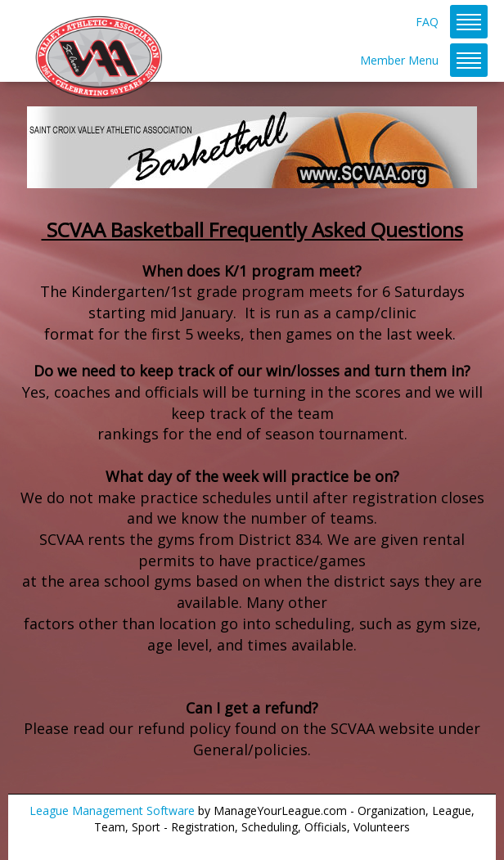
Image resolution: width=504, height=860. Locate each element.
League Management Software (112, 810)
